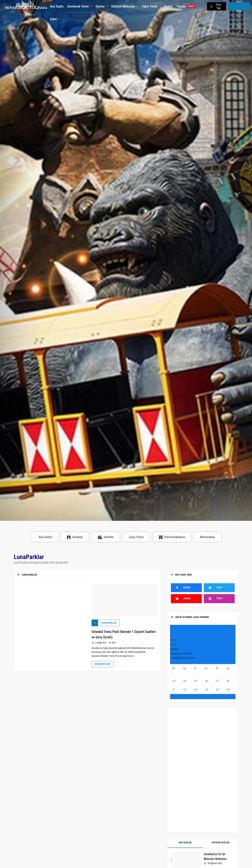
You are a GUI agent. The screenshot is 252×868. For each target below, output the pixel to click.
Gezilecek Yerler (78, 6)
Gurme (100, 6)
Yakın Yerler (150, 6)
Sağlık (169, 6)
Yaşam (186, 6)
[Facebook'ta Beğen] (186, 588)
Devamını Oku (103, 664)
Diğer (54, 19)
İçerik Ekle (239, 6)
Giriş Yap (215, 6)
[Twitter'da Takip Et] (219, 588)
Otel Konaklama (172, 537)
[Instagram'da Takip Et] (219, 599)
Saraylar (75, 537)
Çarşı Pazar (136, 537)
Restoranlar (207, 537)
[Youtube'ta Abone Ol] (186, 599)
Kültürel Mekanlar (123, 6)
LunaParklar (104, 623)
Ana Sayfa (57, 6)
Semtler (106, 537)
